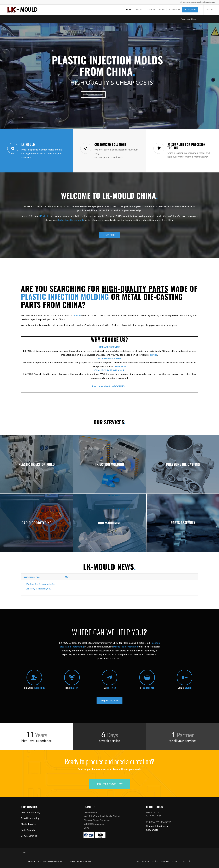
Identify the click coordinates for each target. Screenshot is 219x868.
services (77, 315)
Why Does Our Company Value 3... (40, 584)
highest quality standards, (71, 220)
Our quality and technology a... (38, 589)
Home (193, 19)
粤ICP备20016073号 (84, 861)
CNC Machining (29, 836)
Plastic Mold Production (126, 647)
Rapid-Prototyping (74, 647)
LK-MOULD (120, 366)
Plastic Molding (29, 824)
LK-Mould (44, 216)
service (154, 355)
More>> (68, 577)
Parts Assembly (29, 830)
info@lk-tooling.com (159, 826)
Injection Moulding (31, 812)
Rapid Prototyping (30, 818)
